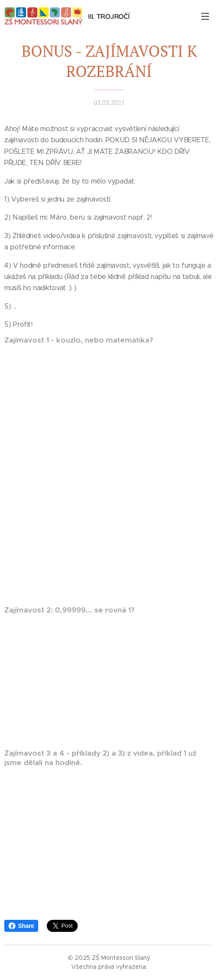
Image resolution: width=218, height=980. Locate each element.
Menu (205, 16)
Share (21, 926)
